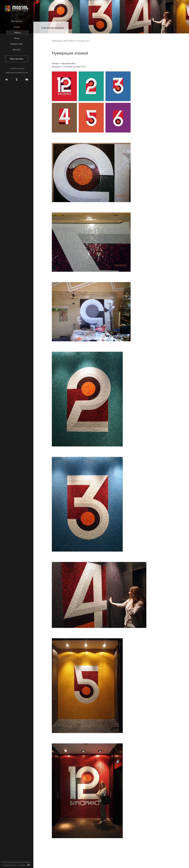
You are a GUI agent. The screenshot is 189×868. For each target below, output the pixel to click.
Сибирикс (25, 865)
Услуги (17, 27)
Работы (17, 33)
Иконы (17, 38)
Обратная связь (17, 59)
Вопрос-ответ (17, 44)
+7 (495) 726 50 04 (17, 69)
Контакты (17, 50)
